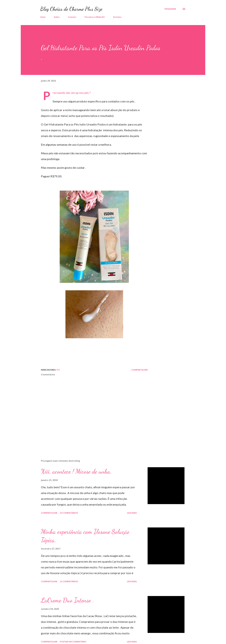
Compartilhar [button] (139, 370)
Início (43, 17)
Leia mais (132, 513)
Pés (58, 370)
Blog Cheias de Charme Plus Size (71, 9)
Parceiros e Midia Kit (95, 17)
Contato (72, 17)
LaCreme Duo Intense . (67, 600)
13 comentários (69, 513)
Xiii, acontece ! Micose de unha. (76, 471)
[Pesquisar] (170, 9)
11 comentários (69, 581)
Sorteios (117, 17)
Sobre (57, 17)
